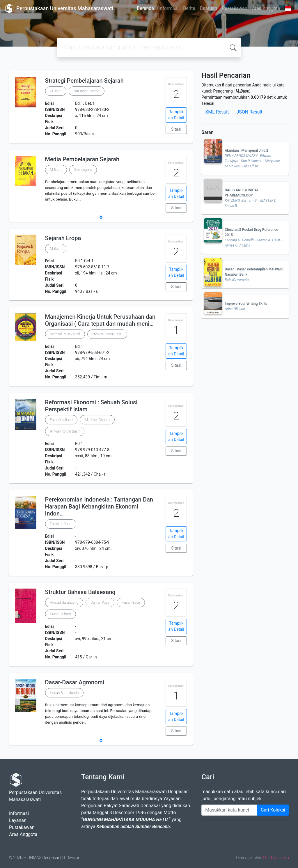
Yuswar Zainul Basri (107, 334)
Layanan (18, 820)
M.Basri (56, 91)
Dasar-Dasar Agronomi (75, 682)
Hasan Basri (131, 603)
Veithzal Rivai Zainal (65, 334)
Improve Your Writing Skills (246, 304)
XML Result (217, 112)
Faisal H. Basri (61, 524)
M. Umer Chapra (97, 420)
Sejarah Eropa (63, 238)
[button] (101, 217)
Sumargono (83, 170)
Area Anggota (266, 8)
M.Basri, (56, 170)
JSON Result (249, 112)
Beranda (145, 8)
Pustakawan (234, 8)
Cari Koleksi (273, 810)
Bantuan (209, 8)
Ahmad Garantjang (64, 603)
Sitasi (176, 129)
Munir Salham (61, 614)
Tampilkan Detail (176, 115)
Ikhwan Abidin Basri (65, 431)
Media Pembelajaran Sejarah (82, 159)
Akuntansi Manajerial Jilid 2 (246, 150)
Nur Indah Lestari (87, 91)
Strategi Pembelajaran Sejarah (84, 81)
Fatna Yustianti (61, 420)
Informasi (168, 8)
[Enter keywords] (229, 810)
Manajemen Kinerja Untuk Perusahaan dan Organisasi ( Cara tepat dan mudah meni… (100, 320)
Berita (189, 8)
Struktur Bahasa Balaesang (80, 592)
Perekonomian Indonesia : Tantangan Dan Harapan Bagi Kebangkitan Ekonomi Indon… (99, 506)
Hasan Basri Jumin (64, 693)
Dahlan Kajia (100, 603)
